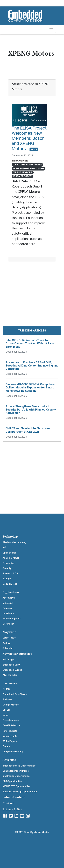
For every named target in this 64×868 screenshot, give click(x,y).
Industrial (8, 603)
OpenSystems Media (36, 832)
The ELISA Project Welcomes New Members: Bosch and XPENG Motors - (29, 139)
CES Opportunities (12, 781)
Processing (8, 563)
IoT (4, 548)
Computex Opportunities (16, 771)
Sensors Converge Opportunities (20, 792)
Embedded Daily (11, 665)
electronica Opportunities (16, 776)
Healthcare (8, 614)
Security (7, 568)
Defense (9, 624)
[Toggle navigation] (51, 30)
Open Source (9, 553)
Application (11, 592)
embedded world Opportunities (19, 766)
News (5, 715)
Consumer (8, 608)
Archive (7, 643)
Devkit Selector (11, 726)
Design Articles (11, 705)
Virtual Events (10, 736)
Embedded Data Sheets (15, 694)
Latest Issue (9, 638)
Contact (8, 803)
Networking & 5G (11, 619)
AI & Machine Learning (14, 542)
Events (6, 746)
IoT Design (8, 660)
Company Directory (13, 752)
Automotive (9, 598)
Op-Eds (6, 710)
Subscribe (8, 648)
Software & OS (10, 574)
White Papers (10, 741)
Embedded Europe (12, 670)
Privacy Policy (12, 809)
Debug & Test (10, 584)
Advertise (9, 760)
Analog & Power (11, 558)
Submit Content (14, 797)
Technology (10, 537)
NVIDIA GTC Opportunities (16, 786)
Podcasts (7, 700)
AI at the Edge (10, 675)
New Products (10, 731)
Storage (7, 579)
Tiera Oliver (20, 161)
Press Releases (11, 720)
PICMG (6, 689)
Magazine (9, 632)
